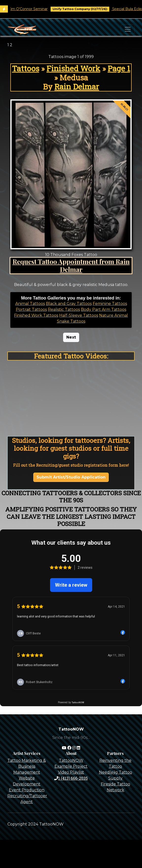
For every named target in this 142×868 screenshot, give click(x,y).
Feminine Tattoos (110, 304)
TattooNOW (71, 760)
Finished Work (73, 68)
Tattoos (26, 68)
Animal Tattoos (30, 304)
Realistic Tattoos (64, 309)
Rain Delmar (77, 87)
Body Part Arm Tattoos (104, 309)
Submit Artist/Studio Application (71, 477)
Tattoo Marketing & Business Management (27, 766)
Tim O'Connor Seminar (32, 9)
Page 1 (119, 68)
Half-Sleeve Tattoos (79, 315)
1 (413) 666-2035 (71, 778)
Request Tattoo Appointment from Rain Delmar (71, 265)
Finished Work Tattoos (36, 315)
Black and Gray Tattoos (69, 304)
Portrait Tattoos (31, 309)
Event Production (27, 790)
